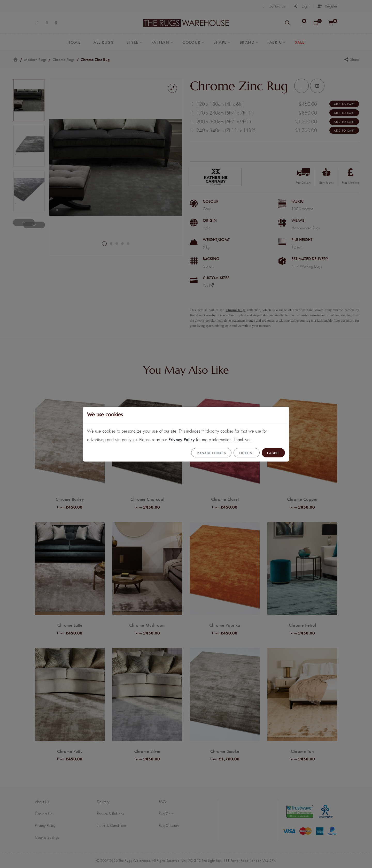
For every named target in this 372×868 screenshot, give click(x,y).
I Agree (273, 453)
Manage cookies (211, 453)
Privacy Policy (182, 439)
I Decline (247, 453)
